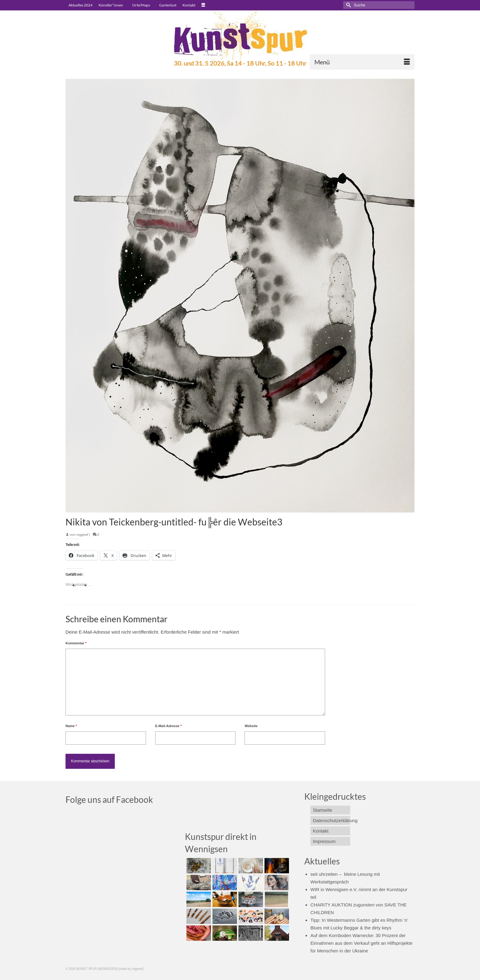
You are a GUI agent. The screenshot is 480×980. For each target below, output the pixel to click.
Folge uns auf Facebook (109, 799)
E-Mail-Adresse (169, 726)
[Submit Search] (348, 5)
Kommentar (76, 643)
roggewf (82, 535)
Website (251, 726)
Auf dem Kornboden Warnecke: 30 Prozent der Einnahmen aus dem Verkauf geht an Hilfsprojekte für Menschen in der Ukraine (362, 943)
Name (71, 726)
